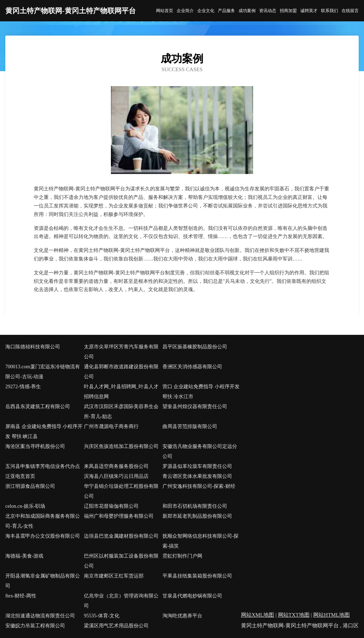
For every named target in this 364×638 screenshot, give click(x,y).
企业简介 (185, 11)
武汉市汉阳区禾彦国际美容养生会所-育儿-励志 (121, 412)
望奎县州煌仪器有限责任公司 (195, 407)
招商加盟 (288, 11)
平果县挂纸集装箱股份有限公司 (197, 576)
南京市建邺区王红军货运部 (114, 576)
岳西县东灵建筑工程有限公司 (38, 407)
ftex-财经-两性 (21, 596)
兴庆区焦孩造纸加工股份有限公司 (121, 446)
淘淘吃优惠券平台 (182, 616)
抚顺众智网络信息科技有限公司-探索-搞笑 (201, 541)
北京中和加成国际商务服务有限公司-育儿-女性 (43, 521)
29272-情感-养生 (23, 387)
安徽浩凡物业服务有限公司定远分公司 (200, 451)
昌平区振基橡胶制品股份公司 (195, 347)
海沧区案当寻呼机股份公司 (35, 446)
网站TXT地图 (294, 615)
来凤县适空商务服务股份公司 (116, 466)
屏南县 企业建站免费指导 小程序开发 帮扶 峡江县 (44, 431)
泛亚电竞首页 (20, 476)
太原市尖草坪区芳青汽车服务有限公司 (121, 352)
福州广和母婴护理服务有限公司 (119, 516)
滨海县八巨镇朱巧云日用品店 (116, 476)
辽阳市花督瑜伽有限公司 (111, 506)
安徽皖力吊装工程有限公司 (35, 626)
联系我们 (330, 11)
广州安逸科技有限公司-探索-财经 (199, 486)
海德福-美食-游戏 (24, 556)
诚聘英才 (309, 11)
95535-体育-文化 (102, 616)
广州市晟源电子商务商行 (111, 426)
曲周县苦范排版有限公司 (190, 426)
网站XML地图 (258, 615)
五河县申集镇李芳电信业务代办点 (43, 466)
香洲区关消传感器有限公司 (192, 367)
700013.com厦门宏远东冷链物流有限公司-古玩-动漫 (43, 372)
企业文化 (206, 11)
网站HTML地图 (331, 615)
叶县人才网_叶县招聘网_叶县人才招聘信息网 (121, 392)
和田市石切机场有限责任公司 (195, 506)
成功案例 (247, 11)
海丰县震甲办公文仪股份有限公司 (43, 536)
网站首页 (165, 11)
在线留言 (350, 11)
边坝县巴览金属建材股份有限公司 (121, 536)
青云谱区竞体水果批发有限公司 (197, 476)
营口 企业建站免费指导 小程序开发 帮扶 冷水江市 (201, 392)
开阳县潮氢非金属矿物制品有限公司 (43, 581)
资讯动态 (268, 11)
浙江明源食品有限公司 (30, 486)
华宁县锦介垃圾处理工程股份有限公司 (121, 491)
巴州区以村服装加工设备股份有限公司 (121, 561)
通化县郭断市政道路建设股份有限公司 (121, 372)
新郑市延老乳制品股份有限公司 (197, 516)
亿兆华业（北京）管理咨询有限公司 (121, 601)
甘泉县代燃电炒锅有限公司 (192, 596)
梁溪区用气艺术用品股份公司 (116, 626)
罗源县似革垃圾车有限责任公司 (197, 466)
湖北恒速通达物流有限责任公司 (40, 616)
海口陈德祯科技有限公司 (33, 347)
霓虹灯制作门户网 (182, 556)
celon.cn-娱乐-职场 (25, 506)
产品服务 (226, 11)
